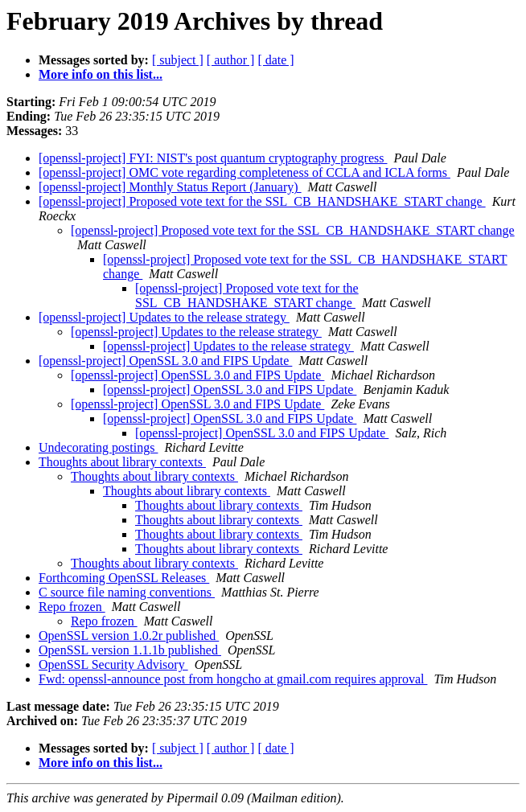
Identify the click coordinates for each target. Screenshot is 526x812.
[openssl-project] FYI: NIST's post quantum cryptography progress (213, 158)
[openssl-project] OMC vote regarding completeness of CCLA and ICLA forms (245, 172)
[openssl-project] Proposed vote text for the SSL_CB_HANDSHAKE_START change (262, 201)
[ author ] (231, 60)
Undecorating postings (98, 447)
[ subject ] (178, 60)
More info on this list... (101, 74)
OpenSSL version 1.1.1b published (130, 650)
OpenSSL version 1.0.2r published (129, 636)
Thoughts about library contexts (122, 462)
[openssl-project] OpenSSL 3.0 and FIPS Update (165, 361)
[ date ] (275, 60)
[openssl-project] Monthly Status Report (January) (170, 187)
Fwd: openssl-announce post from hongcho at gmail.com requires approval (233, 679)
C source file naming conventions (127, 592)
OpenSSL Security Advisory (113, 664)
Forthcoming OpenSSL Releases (124, 578)
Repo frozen (72, 607)
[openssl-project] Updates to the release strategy (164, 317)
